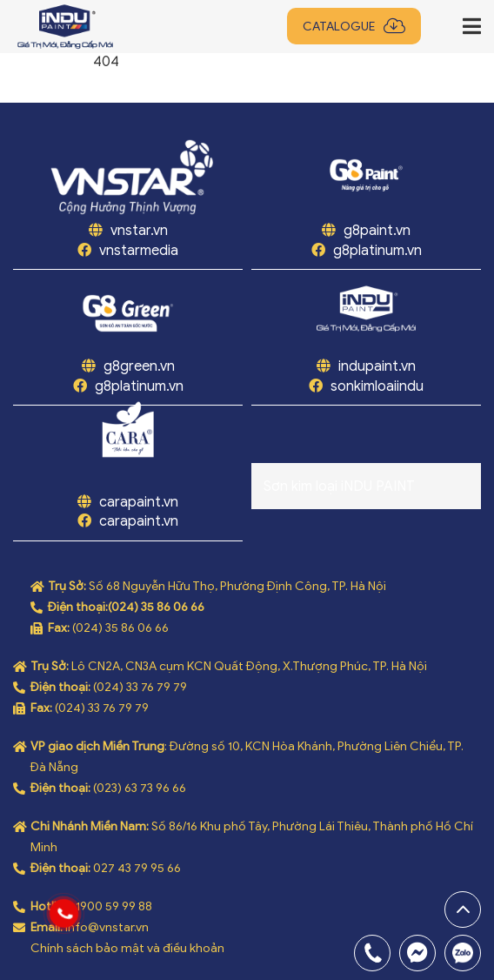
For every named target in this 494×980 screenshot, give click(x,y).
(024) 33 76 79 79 (140, 687)
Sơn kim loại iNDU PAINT (339, 487)
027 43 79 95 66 (137, 868)
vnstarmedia (139, 251)
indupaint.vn (377, 366)
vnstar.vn (137, 231)
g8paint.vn (377, 231)
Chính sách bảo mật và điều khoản (127, 948)
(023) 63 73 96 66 (140, 788)
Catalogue (339, 27)
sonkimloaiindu (377, 386)
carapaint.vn (139, 502)
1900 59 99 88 (114, 906)
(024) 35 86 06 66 (156, 607)
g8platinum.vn (377, 251)
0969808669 (463, 953)
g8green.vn (139, 366)
